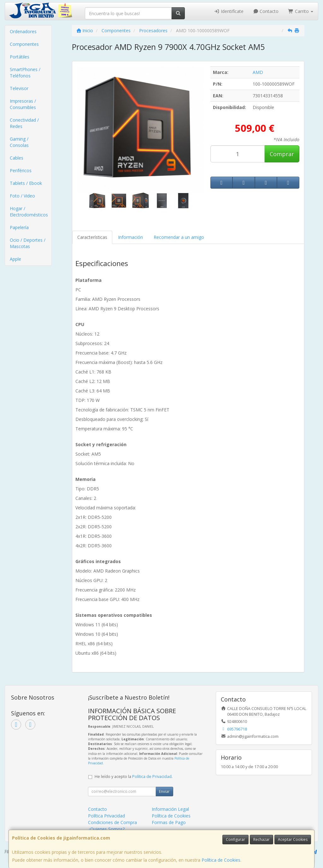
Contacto (266, 11)
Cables (17, 158)
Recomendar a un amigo (179, 237)
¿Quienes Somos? (106, 829)
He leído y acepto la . (134, 777)
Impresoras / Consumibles (23, 104)
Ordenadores (23, 31)
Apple (15, 259)
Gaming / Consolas (19, 142)
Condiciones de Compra (112, 822)
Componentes (24, 44)
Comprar (282, 154)
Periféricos (21, 170)
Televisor (19, 88)
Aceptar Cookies (293, 839)
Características (92, 237)
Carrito (301, 11)
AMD (258, 72)
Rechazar (261, 839)
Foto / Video (22, 196)
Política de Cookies (221, 860)
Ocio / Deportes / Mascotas (28, 243)
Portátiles (20, 57)
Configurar (235, 839)
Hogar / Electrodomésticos (29, 212)
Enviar (164, 791)
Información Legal (170, 809)
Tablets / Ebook (26, 183)
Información (130, 237)
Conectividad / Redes (24, 123)
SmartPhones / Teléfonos (25, 73)
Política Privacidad (106, 816)
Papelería (19, 227)
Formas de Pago (169, 822)
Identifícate (229, 11)
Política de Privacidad (152, 777)
